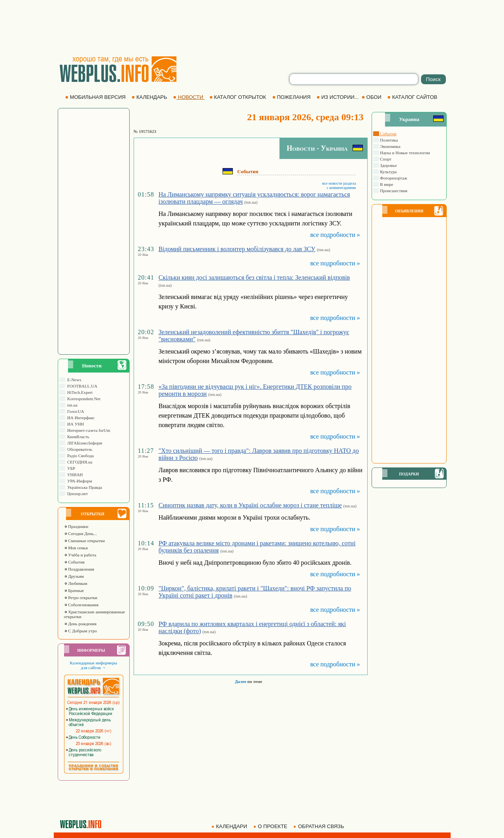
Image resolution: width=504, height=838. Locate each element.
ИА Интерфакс (80, 418)
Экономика (390, 146)
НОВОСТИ (189, 97)
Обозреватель (79, 449)
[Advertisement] (252, 28)
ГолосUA (75, 411)
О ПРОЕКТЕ (271, 826)
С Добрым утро (80, 631)
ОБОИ (372, 97)
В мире (386, 184)
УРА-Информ (79, 481)
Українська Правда (84, 487)
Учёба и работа (80, 555)
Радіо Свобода (80, 456)
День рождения (80, 624)
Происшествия (393, 191)
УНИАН (74, 475)
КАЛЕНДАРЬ (150, 97)
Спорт (385, 159)
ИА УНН (75, 424)
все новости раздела (339, 183)
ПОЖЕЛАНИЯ (292, 97)
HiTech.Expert (79, 392)
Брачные (74, 590)
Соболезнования (81, 605)
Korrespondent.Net (83, 399)
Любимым (76, 583)
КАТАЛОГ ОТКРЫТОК (239, 97)
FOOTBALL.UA (81, 386)
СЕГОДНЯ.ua (79, 462)
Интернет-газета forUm (88, 430)
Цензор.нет (77, 494)
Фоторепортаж (393, 178)
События (74, 562)
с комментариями (341, 188)
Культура (388, 172)
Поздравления (79, 569)
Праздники (76, 526)
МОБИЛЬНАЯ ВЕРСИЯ (96, 97)
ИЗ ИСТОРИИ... (338, 97)
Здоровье (388, 165)
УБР (70, 468)
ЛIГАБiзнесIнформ (84, 443)
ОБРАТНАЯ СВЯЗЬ (319, 826)
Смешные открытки (85, 541)
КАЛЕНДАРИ (230, 826)
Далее (241, 681)
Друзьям (74, 576)
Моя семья (76, 548)
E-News (73, 380)
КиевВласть (77, 437)
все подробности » (335, 235)
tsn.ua (71, 405)
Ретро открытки (81, 598)
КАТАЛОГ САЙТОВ (413, 97)
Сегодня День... (81, 533)
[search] (354, 79)
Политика (389, 140)
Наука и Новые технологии (405, 153)
